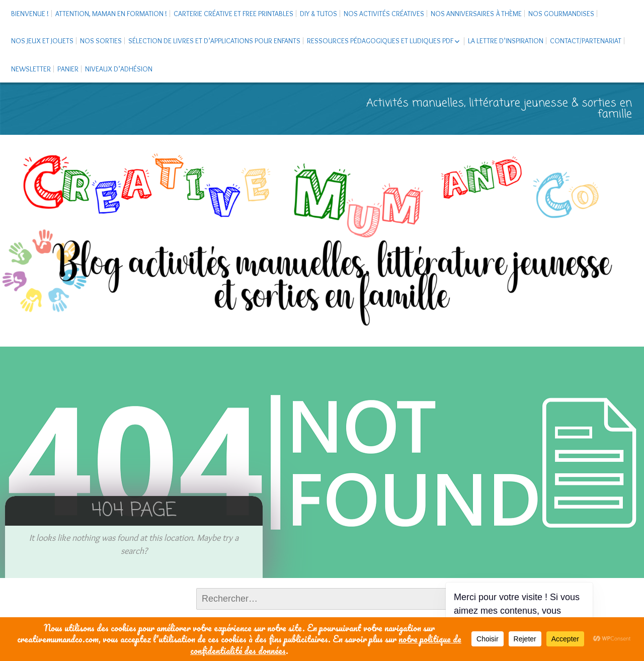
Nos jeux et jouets (42, 41)
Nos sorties (101, 41)
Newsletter (31, 69)
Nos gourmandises (561, 14)
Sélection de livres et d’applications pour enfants (214, 41)
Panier (68, 69)
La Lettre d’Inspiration (506, 41)
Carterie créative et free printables (233, 14)
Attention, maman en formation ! (111, 14)
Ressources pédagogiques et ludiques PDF (380, 41)
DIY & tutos (318, 14)
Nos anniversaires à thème (476, 14)
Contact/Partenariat (586, 41)
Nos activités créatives (384, 14)
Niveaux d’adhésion (119, 69)
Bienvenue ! (30, 14)
